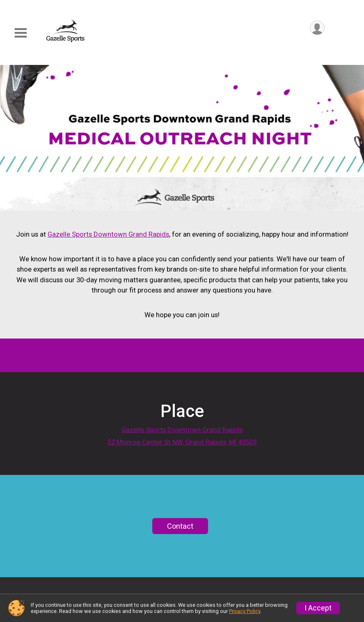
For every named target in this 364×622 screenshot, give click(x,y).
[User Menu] (317, 28)
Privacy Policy (245, 611)
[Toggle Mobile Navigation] (21, 33)
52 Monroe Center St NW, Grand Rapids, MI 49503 (182, 453)
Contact (180, 559)
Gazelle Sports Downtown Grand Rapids (108, 234)
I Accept (318, 608)
